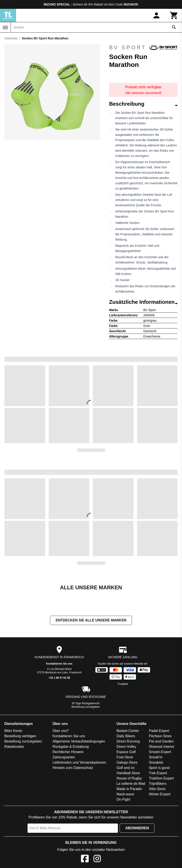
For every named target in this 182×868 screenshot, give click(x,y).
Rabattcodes (14, 747)
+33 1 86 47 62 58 (59, 678)
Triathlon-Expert (161, 778)
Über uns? (61, 731)
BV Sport (143, 48)
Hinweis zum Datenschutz (73, 768)
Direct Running (128, 741)
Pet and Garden (161, 741)
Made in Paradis (129, 789)
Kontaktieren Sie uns (59, 664)
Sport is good (159, 768)
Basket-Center (128, 731)
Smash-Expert (160, 752)
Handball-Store (128, 773)
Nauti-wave (125, 794)
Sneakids (156, 762)
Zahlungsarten (64, 757)
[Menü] (5, 28)
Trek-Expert (158, 773)
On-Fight (123, 799)
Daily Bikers (126, 736)
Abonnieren (137, 828)
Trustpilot (123, 684)
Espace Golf (126, 752)
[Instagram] (97, 859)
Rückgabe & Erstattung (71, 747)
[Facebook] (85, 859)
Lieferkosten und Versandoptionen (79, 762)
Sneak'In (156, 757)
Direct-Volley (126, 747)
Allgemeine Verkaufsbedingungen (79, 741)
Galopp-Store (127, 762)
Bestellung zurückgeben (86, 707)
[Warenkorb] (174, 15)
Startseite (11, 38)
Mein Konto (13, 731)
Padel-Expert (159, 731)
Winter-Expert (160, 794)
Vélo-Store (157, 789)
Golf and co (126, 768)
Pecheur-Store (160, 736)
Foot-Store (125, 757)
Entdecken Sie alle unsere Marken (91, 620)
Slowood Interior (162, 747)
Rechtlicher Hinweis (68, 752)
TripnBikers (158, 784)
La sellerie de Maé (131, 784)
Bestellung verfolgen (20, 736)
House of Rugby (129, 778)
